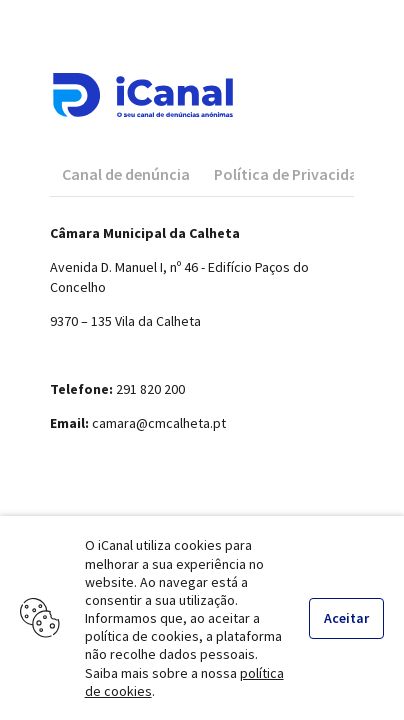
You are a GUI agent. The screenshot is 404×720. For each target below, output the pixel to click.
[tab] (126, 174)
